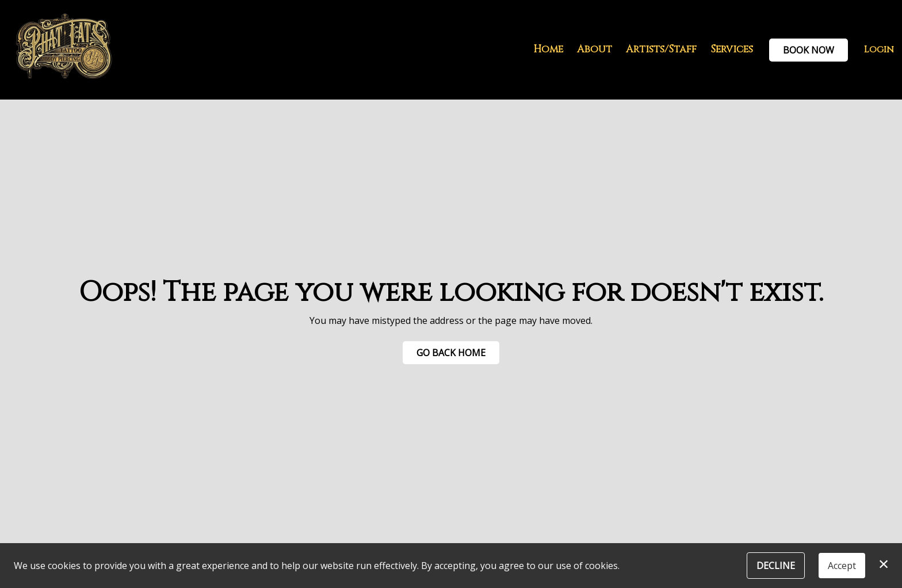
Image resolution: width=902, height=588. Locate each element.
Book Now (809, 50)
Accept (842, 566)
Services (732, 49)
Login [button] (879, 49)
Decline (776, 566)
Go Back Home (451, 353)
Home (548, 49)
